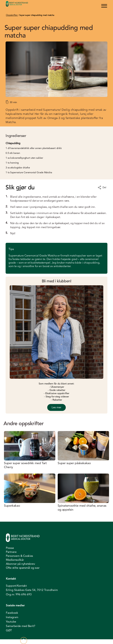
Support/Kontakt (16, 586)
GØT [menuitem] (9, 630)
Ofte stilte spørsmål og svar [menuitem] (23, 568)
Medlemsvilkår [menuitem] (15, 560)
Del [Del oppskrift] (102, 188)
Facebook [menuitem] (12, 613)
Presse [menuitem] (10, 548)
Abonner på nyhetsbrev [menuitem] (20, 564)
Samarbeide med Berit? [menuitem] (21, 626)
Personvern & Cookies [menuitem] (19, 556)
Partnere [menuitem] (11, 552)
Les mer (56, 407)
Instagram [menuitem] (12, 617)
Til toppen (16, 641)
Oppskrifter (12, 15)
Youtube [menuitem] (11, 622)
